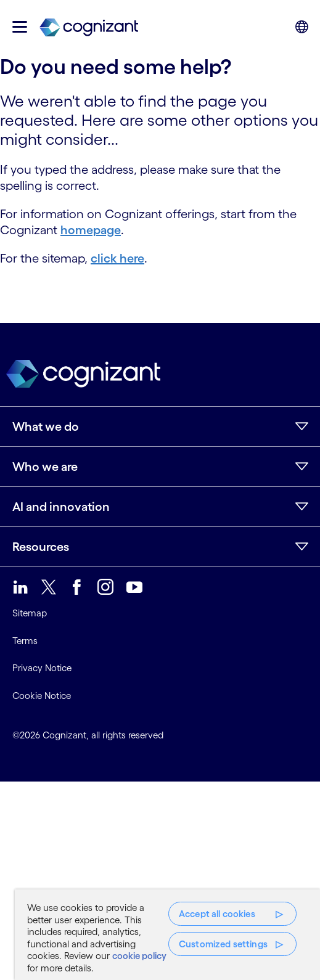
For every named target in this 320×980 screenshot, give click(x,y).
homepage (91, 230)
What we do (46, 427)
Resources (41, 547)
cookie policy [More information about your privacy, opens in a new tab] (139, 956)
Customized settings (223, 944)
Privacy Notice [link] (42, 668)
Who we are (45, 467)
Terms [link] (25, 641)
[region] (167, 935)
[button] (20, 27)
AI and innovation (61, 507)
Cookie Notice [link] (42, 696)
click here (117, 258)
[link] (89, 27)
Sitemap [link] (30, 613)
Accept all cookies (217, 914)
